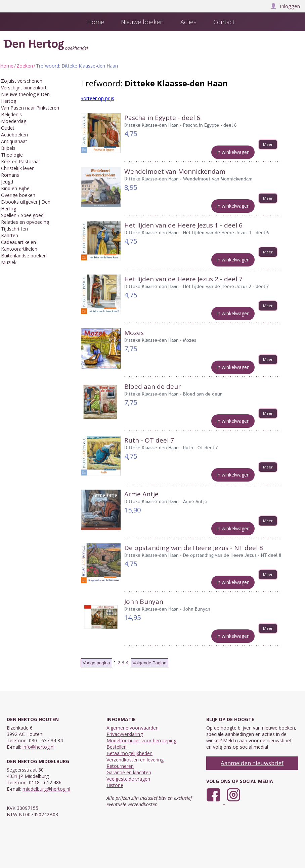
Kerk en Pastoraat (21, 161)
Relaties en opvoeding (25, 222)
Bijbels (8, 148)
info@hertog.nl (38, 747)
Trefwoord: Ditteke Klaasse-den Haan (77, 66)
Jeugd (7, 182)
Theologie (12, 155)
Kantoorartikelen (19, 249)
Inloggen (285, 6)
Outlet (8, 128)
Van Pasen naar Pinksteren (30, 108)
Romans (10, 175)
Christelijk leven (18, 168)
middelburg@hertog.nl (46, 789)
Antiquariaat (14, 141)
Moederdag (14, 121)
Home (7, 66)
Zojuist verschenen (22, 81)
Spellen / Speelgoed (22, 215)
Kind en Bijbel (16, 188)
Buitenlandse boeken (24, 256)
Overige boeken (18, 195)
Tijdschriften (14, 229)
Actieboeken (14, 135)
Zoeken (25, 66)
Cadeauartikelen (18, 242)
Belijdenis (11, 114)
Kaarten (10, 235)
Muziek (9, 262)
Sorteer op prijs (97, 98)
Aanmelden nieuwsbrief (252, 763)
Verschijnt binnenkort (24, 88)
